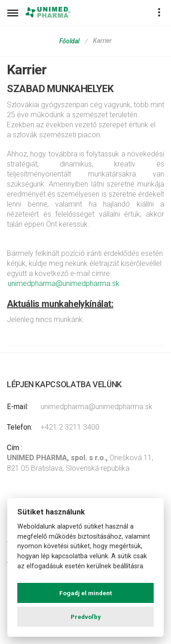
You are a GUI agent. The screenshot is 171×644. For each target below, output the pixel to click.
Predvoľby (86, 617)
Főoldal (69, 41)
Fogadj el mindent (85, 593)
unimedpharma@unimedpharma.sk (64, 283)
